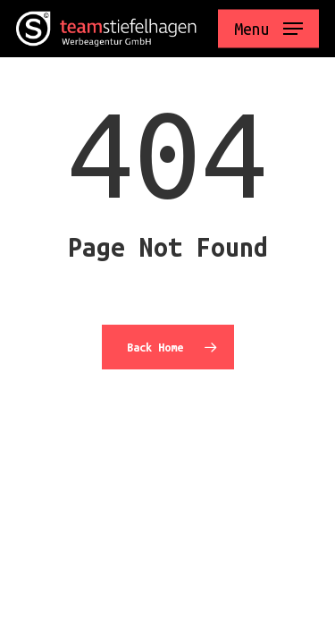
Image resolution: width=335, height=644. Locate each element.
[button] (268, 29)
